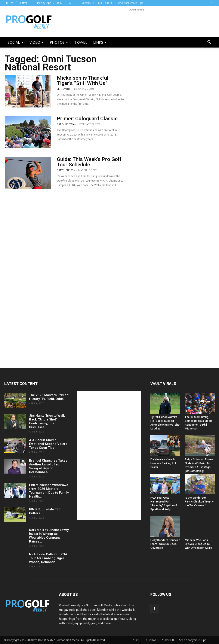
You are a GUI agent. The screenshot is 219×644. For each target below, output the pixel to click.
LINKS (100, 42)
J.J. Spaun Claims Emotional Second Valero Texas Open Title (48, 444)
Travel (81, 42)
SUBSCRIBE (105, 3)
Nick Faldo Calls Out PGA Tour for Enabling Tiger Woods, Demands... (48, 558)
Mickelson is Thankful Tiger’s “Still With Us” (83, 81)
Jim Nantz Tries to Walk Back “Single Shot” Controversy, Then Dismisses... (47, 421)
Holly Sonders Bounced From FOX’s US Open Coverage (165, 544)
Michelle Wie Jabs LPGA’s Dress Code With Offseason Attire (198, 544)
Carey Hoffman (67, 124)
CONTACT (88, 3)
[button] (209, 43)
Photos (59, 42)
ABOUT (73, 3)
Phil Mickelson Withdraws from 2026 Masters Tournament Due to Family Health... (49, 491)
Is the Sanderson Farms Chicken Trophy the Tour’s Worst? (199, 502)
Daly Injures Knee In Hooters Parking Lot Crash (163, 463)
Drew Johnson (66, 170)
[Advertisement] (136, 22)
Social (16, 42)
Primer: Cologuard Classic (87, 119)
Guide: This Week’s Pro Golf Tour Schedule (89, 162)
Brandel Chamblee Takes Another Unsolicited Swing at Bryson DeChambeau (48, 466)
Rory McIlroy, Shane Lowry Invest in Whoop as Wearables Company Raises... (49, 536)
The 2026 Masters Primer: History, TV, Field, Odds (49, 397)
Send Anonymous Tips (130, 3)
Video (37, 42)
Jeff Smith (63, 89)
